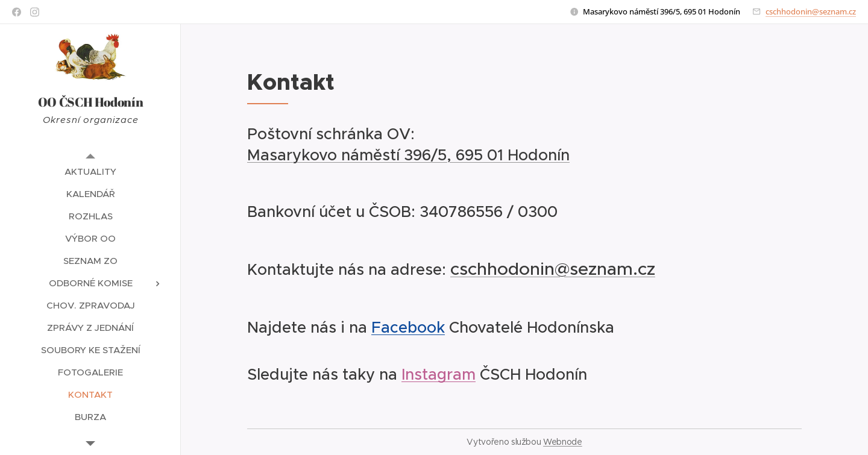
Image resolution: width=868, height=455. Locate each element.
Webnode (563, 442)
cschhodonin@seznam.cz (811, 11)
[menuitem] (90, 171)
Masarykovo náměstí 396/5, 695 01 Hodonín (408, 155)
